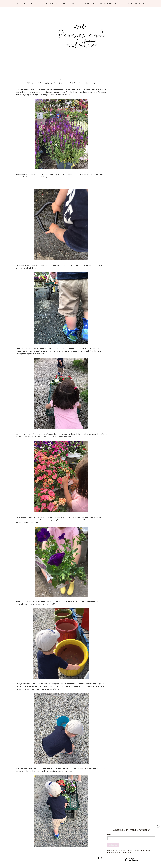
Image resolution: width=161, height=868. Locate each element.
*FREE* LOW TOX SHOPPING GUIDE (79, 3)
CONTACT (35, 3)
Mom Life (27, 858)
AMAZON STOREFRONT (111, 3)
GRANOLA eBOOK (51, 3)
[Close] (158, 825)
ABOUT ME (22, 3)
